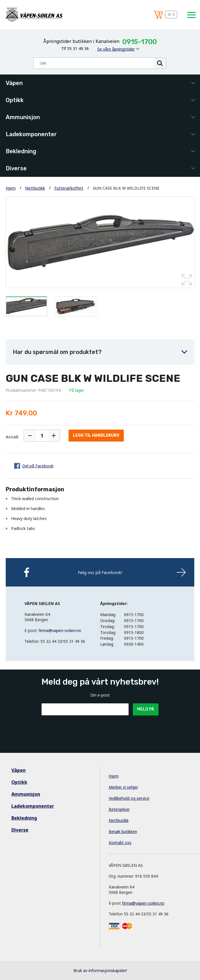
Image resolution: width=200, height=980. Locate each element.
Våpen (14, 83)
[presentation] (85, 729)
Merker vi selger (123, 787)
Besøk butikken (123, 831)
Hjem (11, 188)
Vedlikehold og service (129, 798)
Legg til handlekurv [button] (96, 435)
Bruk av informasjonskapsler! (100, 970)
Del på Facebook (38, 466)
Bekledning (21, 151)
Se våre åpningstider (116, 49)
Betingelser (119, 809)
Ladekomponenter (31, 134)
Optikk (15, 100)
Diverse (16, 168)
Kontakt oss (120, 843)
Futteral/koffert (69, 188)
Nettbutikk (35, 188)
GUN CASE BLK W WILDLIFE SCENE (126, 188)
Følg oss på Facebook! (100, 572)
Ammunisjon (23, 117)
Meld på (146, 709)
